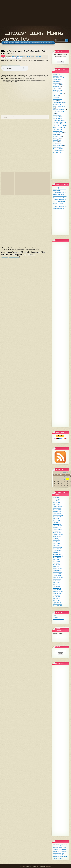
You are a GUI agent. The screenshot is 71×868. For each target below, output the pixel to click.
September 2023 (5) (58, 556)
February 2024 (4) (57, 547)
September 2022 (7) (58, 577)
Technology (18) (57, 149)
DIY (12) (55, 95)
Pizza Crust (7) (57, 136)
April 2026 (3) (56, 503)
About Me (56, 617)
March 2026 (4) (57, 504)
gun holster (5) (57, 117)
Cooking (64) (56, 92)
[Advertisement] (29, 13)
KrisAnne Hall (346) (58, 127)
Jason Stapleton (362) (58, 122)
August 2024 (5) (57, 536)
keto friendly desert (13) (59, 126)
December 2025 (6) (58, 510)
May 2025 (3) (56, 522)
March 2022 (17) (57, 588)
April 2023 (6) (56, 565)
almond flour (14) (57, 78)
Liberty (18, 57)
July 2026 (64, 472)
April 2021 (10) (57, 600)
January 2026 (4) (57, 508)
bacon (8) (55, 81)
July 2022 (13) (56, 581)
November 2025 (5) (58, 511)
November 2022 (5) (58, 574)
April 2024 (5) (56, 543)
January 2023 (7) (57, 570)
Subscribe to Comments (14, 257)
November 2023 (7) (58, 552)
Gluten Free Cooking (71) (59, 106)
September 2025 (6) (58, 515)
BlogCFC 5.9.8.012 (23, 866)
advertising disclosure (58, 619)
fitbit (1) (55, 101)
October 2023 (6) (57, 554)
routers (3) (56, 143)
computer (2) (56, 90)
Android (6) (56, 79)
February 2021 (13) (58, 604)
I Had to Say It (29, 57)
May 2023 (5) (56, 563)
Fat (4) (55, 97)
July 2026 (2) (56, 497)
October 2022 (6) (57, 575)
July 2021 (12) (56, 595)
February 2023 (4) (57, 568)
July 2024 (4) (56, 538)
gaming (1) (56, 104)
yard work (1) (56, 152)
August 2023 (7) (57, 558)
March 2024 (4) (57, 545)
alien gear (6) (56, 76)
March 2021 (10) (57, 602)
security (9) (56, 147)
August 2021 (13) (57, 593)
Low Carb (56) (56, 131)
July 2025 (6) (56, 519)
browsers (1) (56, 83)
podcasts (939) (57, 138)
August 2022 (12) (57, 579)
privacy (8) (56, 140)
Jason (13, 57)
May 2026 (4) (56, 501)
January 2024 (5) (57, 549)
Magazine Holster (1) (58, 133)
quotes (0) (56, 142)
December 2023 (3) (58, 551)
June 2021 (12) (57, 597)
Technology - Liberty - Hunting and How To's (32, 36)
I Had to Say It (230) (58, 120)
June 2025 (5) (56, 520)
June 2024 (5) (56, 540)
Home (55, 615)
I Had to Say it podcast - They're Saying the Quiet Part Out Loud (24, 52)
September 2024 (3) (58, 535)
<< (61, 472)
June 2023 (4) (56, 561)
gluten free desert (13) (59, 110)
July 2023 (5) (56, 560)
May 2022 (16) (57, 584)
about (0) (55, 74)
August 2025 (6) (57, 517)
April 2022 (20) (57, 586)
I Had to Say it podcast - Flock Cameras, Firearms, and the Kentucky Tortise (60, 189)
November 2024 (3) (58, 531)
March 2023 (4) (57, 567)
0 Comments (37, 57)
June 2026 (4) (56, 499)
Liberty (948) (56, 129)
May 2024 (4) (56, 542)
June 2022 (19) (57, 583)
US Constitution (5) (58, 151)
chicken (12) (56, 87)
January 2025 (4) (57, 528)
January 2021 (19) (57, 606)
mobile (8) (56, 135)
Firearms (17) (56, 99)
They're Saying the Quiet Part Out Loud (11, 65)
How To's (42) (56, 119)
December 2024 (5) (58, 529)
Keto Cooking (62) (57, 124)
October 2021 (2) (57, 590)
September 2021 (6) (58, 592)
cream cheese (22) (58, 94)
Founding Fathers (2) (58, 103)
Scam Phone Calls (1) (58, 145)
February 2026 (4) (57, 506)
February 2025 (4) (57, 526)
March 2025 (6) (57, 524)
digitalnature (49, 866)
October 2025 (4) (57, 513)
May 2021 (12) (57, 599)
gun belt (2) (56, 115)
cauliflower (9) (57, 85)
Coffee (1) (55, 88)
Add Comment (5, 257)
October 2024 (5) (57, 533)
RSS (59, 74)
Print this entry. (5, 117)
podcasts (23, 57)
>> (67, 472)
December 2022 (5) (58, 572)
